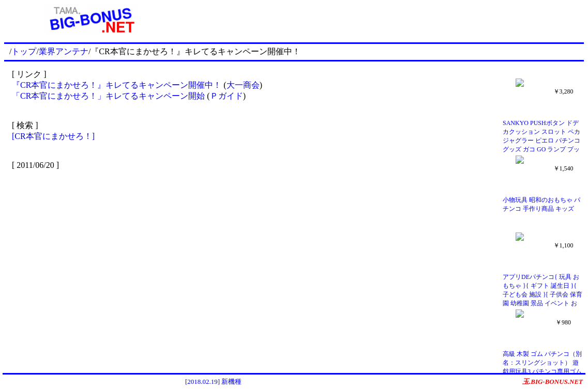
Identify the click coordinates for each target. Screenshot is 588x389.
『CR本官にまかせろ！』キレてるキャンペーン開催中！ (117, 85)
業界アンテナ (64, 51)
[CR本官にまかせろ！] (53, 136)
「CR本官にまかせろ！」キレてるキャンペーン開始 (108, 96)
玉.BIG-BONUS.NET (553, 382)
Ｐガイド (227, 96)
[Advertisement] (381, 20)
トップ (24, 51)
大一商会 (243, 85)
